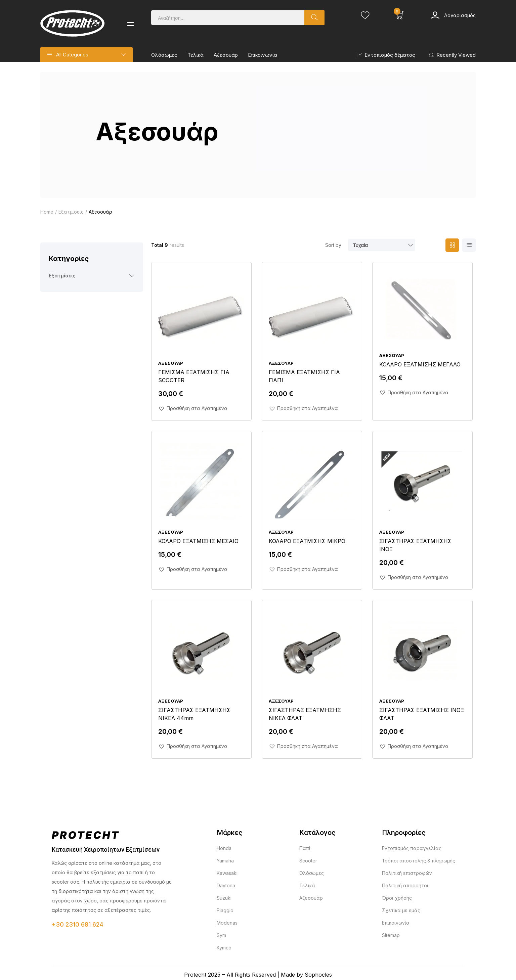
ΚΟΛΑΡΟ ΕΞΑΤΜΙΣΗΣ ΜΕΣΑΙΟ (198, 541)
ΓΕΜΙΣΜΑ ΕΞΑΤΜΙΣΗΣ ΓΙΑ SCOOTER (194, 376)
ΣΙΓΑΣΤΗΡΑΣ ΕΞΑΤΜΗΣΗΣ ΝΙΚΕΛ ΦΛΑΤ (305, 714)
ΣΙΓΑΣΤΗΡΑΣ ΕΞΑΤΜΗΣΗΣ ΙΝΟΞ (415, 545)
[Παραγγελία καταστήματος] (382, 245)
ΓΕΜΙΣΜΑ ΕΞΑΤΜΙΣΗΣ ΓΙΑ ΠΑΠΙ (304, 376)
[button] (193, 408)
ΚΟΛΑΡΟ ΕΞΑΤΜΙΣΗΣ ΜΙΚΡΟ (307, 541)
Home (47, 212)
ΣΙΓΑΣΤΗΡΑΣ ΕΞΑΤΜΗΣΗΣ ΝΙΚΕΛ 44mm (194, 714)
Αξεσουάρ (226, 55)
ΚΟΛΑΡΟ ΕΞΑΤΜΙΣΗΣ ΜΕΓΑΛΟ (420, 364)
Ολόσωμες (164, 55)
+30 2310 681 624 (77, 925)
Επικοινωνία (263, 55)
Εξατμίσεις (71, 212)
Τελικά (196, 55)
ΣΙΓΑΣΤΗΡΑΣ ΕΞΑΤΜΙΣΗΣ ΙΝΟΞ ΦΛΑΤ (422, 714)
